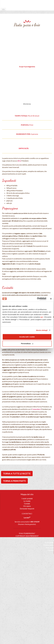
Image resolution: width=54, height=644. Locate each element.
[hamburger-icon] (3, 10)
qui (42, 317)
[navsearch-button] (48, 4)
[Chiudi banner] (51, 299)
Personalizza (27, 344)
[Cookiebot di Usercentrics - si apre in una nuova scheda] (37, 299)
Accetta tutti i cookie (27, 337)
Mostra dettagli (42, 330)
